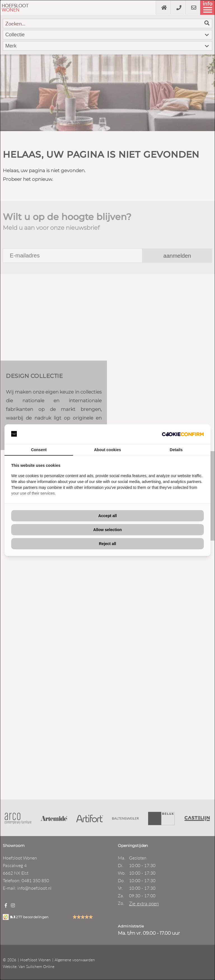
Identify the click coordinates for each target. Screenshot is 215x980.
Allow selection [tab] (107, 530)
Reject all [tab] (107, 544)
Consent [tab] (39, 450)
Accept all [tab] (107, 516)
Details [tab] (176, 450)
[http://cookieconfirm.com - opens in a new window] (183, 434)
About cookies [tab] (107, 450)
